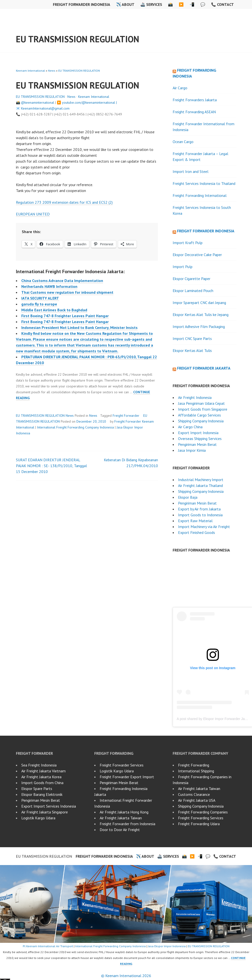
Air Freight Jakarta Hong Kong (124, 812)
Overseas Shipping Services (200, 439)
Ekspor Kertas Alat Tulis (192, 350)
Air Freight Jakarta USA (197, 800)
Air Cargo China (190, 427)
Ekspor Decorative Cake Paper (197, 255)
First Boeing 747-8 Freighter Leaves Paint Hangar (65, 316)
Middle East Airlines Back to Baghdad (54, 310)
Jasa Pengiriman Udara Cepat (201, 403)
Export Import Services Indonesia (49, 806)
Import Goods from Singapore (203, 409)
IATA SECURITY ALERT (40, 298)
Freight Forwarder (126, 416)
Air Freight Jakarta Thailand (200, 485)
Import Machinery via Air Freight (204, 527)
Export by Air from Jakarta (199, 509)
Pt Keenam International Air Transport (48, 946)
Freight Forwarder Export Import (127, 777)
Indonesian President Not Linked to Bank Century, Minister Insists (79, 327)
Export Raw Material (195, 521)
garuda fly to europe (39, 304)
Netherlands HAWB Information (49, 286)
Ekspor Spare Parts (37, 789)
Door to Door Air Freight (120, 830)
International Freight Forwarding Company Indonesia (75, 427)
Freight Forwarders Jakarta (195, 100)
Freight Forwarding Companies (203, 812)
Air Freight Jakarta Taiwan (121, 818)
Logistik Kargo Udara (38, 818)
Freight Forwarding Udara (199, 824)
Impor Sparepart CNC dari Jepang (199, 303)
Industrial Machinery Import (201, 480)
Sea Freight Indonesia (39, 765)
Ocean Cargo (183, 142)
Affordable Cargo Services (199, 415)
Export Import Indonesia (198, 433)
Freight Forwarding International (200, 195)
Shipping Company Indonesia (201, 421)
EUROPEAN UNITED (33, 214)
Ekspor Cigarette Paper (192, 279)
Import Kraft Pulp (188, 243)
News (52, 71)
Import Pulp (183, 267)
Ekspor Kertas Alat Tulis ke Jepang (201, 315)
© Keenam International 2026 (126, 976)
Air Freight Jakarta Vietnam (43, 771)
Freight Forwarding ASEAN (194, 112)
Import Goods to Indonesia (200, 515)
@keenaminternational (38, 102)
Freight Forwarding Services (201, 818)
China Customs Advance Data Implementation (62, 281)
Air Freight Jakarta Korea (41, 777)
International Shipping (196, 771)
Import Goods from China (42, 783)
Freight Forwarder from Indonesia (127, 824)
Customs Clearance (194, 794)
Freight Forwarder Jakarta (204, 368)
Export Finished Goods (197, 532)
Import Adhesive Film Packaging (199, 327)
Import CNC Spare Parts (192, 338)
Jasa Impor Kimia (192, 450)
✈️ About (125, 4)
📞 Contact (222, 4)
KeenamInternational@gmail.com (45, 108)
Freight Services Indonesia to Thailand (204, 183)
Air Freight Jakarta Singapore (45, 812)
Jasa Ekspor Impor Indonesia (167, 946)
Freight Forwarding (194, 765)
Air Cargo (180, 88)
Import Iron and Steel (191, 171)
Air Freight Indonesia (195, 397)
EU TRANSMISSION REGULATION (78, 39)
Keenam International (30, 71)
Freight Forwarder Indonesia (82, 4)
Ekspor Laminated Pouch (193, 291)
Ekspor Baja (188, 497)
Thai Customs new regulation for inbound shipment (67, 292)
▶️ (181, 4)
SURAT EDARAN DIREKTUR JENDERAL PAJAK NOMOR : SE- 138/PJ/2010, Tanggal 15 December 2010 (51, 466)
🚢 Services (151, 4)
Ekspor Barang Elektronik (42, 794)
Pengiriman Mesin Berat (197, 444)
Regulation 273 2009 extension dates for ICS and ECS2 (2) (64, 202)
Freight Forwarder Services (122, 765)
